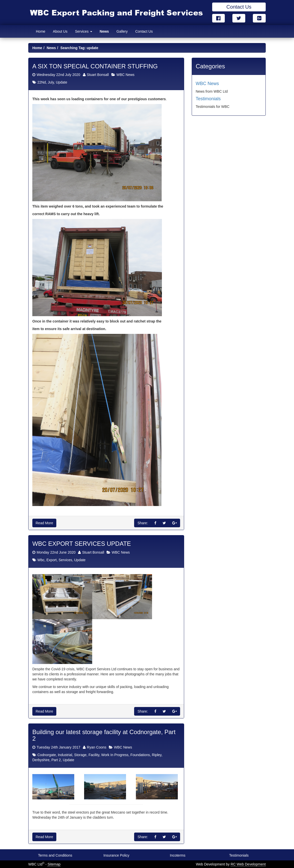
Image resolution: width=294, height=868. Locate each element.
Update (62, 83)
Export (52, 560)
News (104, 31)
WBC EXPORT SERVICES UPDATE (82, 544)
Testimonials (208, 99)
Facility (94, 755)
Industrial (65, 755)
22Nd (42, 83)
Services (84, 31)
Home (41, 31)
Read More (44, 523)
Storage (80, 755)
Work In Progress (115, 755)
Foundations (140, 755)
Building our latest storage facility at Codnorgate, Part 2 (104, 735)
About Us (60, 31)
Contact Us (239, 7)
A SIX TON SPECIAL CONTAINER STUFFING (95, 66)
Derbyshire (41, 760)
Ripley (157, 755)
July (51, 83)
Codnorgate (47, 755)
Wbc (41, 560)
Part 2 (56, 760)
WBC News (126, 75)
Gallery (122, 31)
